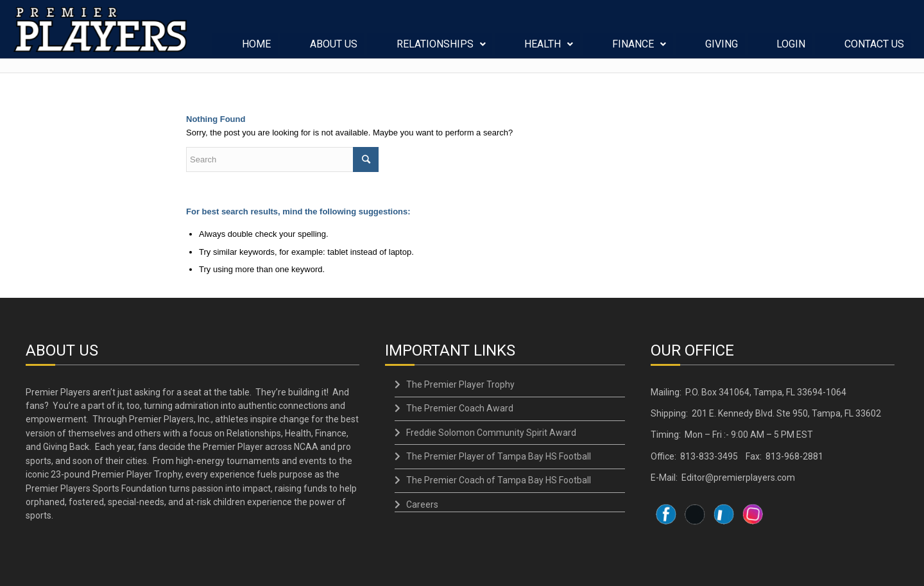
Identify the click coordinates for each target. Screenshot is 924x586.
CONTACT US (875, 50)
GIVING (722, 50)
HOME (257, 50)
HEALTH (549, 50)
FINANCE (640, 50)
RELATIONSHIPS (441, 50)
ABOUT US (334, 50)
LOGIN (791, 50)
